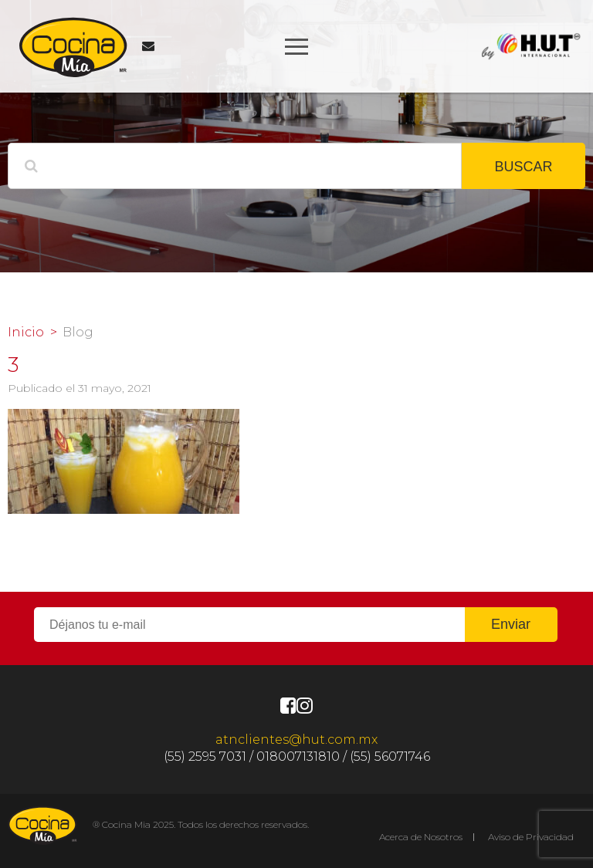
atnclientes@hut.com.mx (296, 740)
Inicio (26, 333)
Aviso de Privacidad (531, 837)
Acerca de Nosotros (421, 837)
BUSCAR (523, 167)
